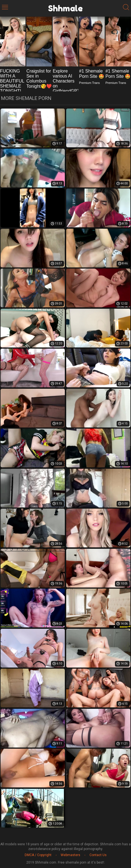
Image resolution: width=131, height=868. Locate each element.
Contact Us (98, 855)
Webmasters (70, 855)
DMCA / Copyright (38, 855)
